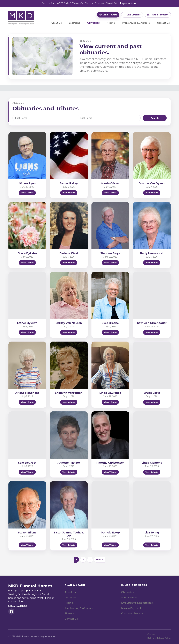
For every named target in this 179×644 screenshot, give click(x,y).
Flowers (69, 613)
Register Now (128, 3)
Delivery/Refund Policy (159, 638)
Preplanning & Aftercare (136, 23)
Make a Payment (131, 608)
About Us (56, 23)
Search (155, 118)
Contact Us (163, 23)
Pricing (111, 23)
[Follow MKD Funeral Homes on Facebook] (11, 611)
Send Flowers (129, 598)
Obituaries (93, 23)
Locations (74, 23)
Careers (151, 634)
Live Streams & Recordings (137, 603)
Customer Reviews (132, 613)
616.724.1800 (18, 606)
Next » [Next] (100, 560)
